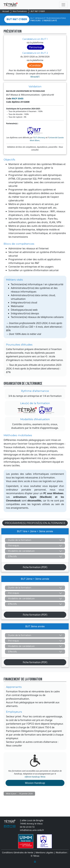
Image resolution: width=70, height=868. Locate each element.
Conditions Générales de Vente (18, 852)
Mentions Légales (44, 852)
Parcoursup (36, 47)
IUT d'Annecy (40, 138)
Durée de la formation (20, 540)
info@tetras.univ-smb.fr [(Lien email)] (32, 830)
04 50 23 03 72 (27, 827)
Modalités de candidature (21, 551)
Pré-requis (13, 546)
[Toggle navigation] (63, 5)
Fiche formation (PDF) (35, 567)
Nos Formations (20, 11)
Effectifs (12, 556)
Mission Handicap (35, 783)
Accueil (6, 11)
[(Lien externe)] (5, 826)
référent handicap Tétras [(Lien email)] (35, 777)
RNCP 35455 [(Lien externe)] (18, 99)
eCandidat (35, 65)
